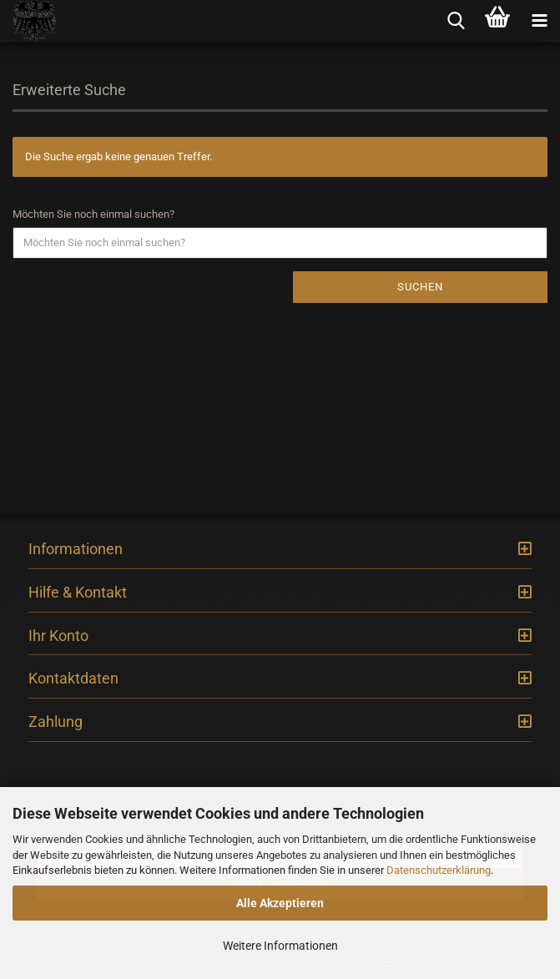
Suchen (420, 287)
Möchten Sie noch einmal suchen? (93, 214)
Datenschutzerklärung (439, 870)
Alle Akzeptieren (280, 903)
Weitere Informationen (280, 946)
